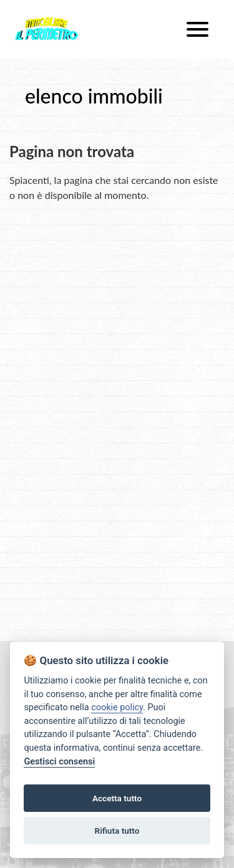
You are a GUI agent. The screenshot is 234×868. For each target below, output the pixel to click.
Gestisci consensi (59, 762)
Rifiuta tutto (117, 831)
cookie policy (117, 707)
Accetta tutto (117, 798)
